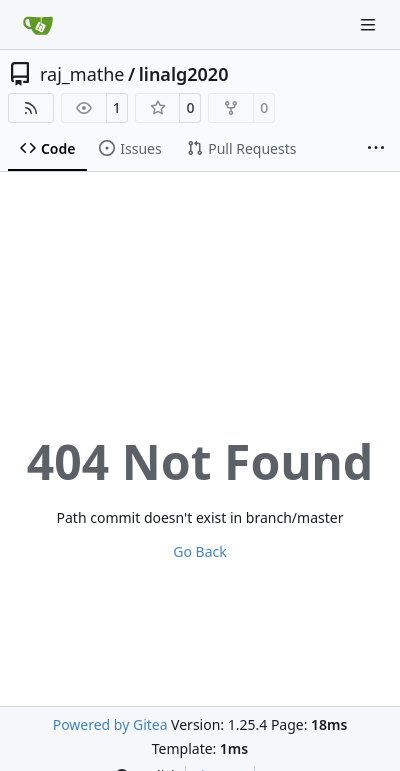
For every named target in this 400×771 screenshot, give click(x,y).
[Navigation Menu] (370, 24)
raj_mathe (82, 74)
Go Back (199, 551)
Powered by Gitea (110, 724)
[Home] (38, 25)
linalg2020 (184, 74)
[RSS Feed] (31, 108)
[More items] (376, 149)
